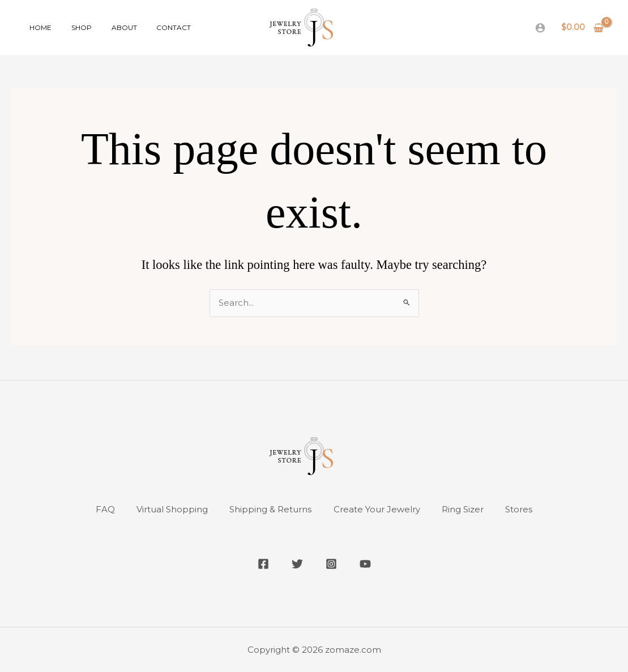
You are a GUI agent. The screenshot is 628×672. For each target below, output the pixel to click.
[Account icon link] (540, 28)
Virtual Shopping (171, 510)
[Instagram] (331, 564)
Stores (522, 510)
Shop (72, 27)
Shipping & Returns (270, 510)
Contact (153, 27)
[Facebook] (263, 564)
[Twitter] (297, 564)
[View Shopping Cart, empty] (583, 27)
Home (38, 27)
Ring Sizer (464, 510)
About (109, 27)
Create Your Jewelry (377, 510)
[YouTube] (365, 564)
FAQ (103, 510)
